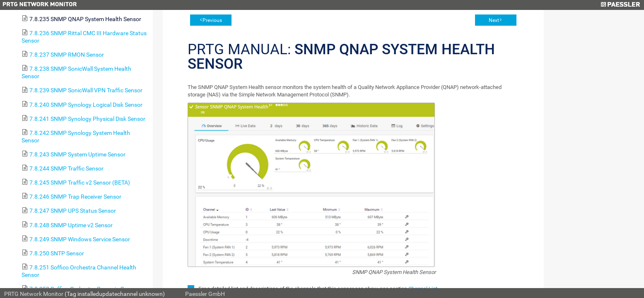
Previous (212, 20)
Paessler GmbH (205, 294)
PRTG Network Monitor (34, 294)
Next (494, 20)
